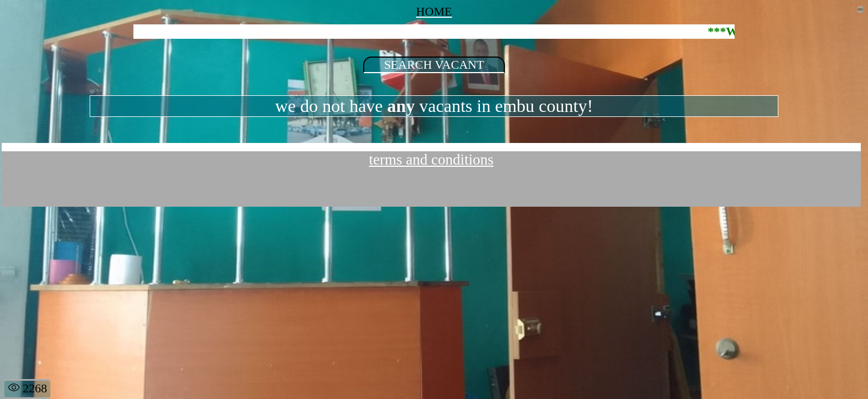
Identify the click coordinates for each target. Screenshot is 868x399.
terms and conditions (432, 160)
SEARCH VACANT (434, 65)
